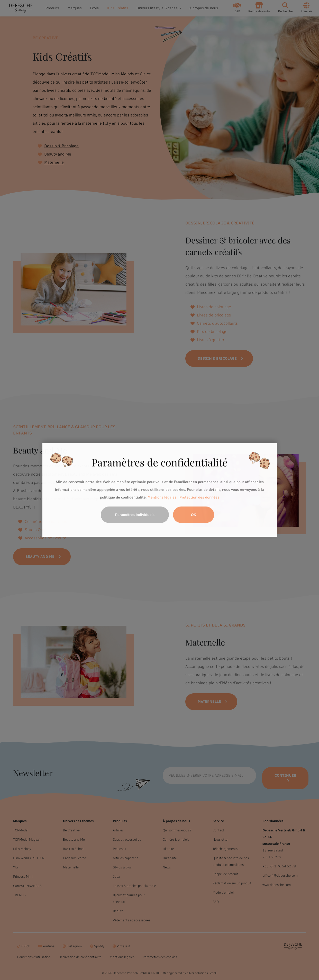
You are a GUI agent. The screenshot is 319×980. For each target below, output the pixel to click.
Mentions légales (162, 497)
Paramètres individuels (135, 515)
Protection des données (199, 497)
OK (194, 515)
